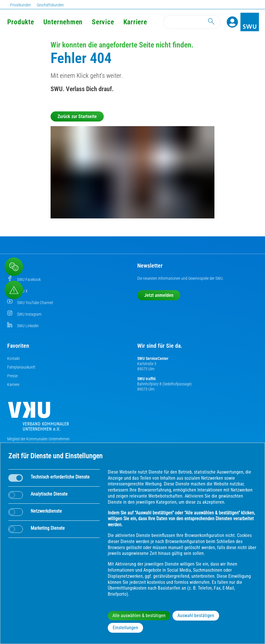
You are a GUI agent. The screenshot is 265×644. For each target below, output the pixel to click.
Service (103, 22)
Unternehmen (63, 22)
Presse (12, 376)
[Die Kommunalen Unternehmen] (38, 418)
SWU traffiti (146, 379)
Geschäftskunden (50, 5)
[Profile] (232, 22)
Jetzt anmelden (159, 295)
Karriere (13, 384)
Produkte (21, 22)
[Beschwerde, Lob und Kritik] (14, 267)
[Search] (192, 22)
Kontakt (13, 358)
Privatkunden (21, 5)
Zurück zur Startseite (77, 116)
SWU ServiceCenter (153, 358)
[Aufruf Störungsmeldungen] (14, 290)
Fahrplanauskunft (21, 367)
